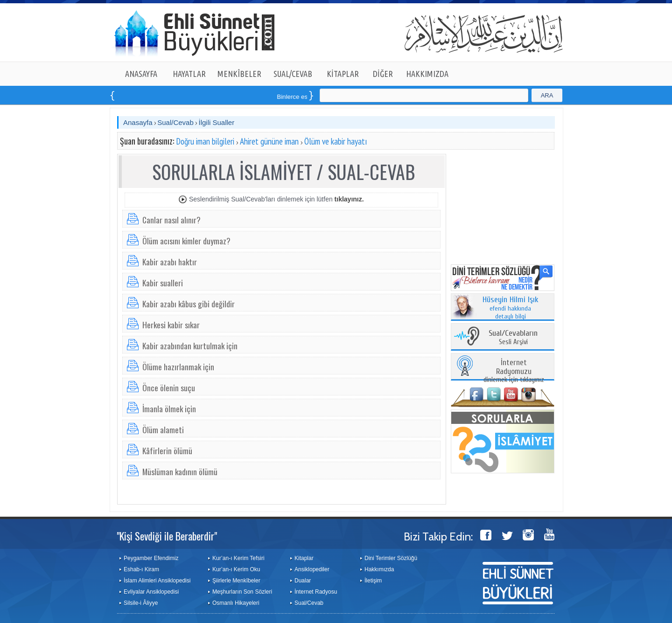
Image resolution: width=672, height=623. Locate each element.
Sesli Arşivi (513, 338)
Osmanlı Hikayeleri (236, 603)
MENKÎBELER (239, 74)
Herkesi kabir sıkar (171, 325)
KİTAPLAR (343, 74)
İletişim (373, 581)
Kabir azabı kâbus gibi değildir (189, 304)
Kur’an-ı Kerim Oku (236, 569)
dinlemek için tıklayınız (514, 371)
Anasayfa (138, 122)
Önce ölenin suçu (169, 388)
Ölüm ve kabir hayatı (336, 141)
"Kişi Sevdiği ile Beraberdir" (167, 536)
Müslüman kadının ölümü (180, 471)
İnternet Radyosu (316, 592)
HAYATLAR (189, 74)
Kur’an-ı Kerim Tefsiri (238, 558)
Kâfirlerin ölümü (167, 450)
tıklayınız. (349, 199)
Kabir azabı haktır (170, 262)
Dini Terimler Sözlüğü (391, 558)
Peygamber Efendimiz (151, 558)
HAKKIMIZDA (427, 74)
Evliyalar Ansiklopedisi (151, 592)
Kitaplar (304, 558)
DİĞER (383, 74)
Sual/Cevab (175, 122)
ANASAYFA (141, 74)
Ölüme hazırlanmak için (178, 367)
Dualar (303, 581)
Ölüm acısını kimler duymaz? (186, 241)
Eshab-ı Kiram (141, 569)
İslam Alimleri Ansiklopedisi (157, 581)
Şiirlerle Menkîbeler (236, 581)
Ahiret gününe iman (269, 141)
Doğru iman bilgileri (205, 141)
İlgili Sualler (216, 122)
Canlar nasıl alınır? (171, 220)
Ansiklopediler (312, 569)
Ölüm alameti (163, 429)
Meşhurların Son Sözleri (242, 592)
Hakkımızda (379, 569)
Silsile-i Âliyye (141, 603)
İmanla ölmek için (169, 408)
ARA (547, 95)
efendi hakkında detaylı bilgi (511, 308)
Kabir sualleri (163, 283)
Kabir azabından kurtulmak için (190, 346)
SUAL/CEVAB (293, 74)
